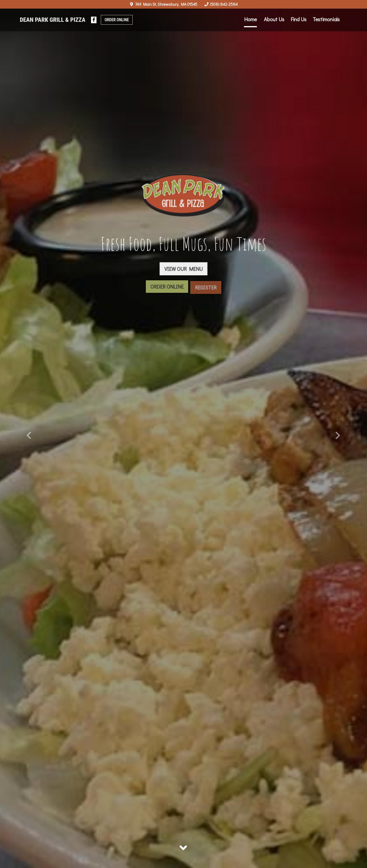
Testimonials (326, 19)
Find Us (299, 19)
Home (250, 19)
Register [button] (206, 291)
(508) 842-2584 (224, 4)
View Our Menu (183, 270)
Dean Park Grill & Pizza (53, 20)
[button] (27, 434)
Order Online (117, 20)
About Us (274, 19)
